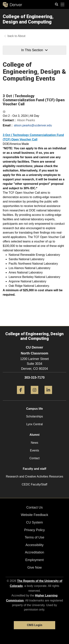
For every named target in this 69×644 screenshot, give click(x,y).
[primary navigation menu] (63, 5)
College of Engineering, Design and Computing (28, 19)
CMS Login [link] (34, 625)
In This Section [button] (34, 50)
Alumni (34, 435)
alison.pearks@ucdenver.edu (33, 125)
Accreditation (34, 552)
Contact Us (34, 507)
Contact (34, 458)
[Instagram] (34, 395)
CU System (34, 522)
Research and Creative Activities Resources (34, 476)
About (22, 36)
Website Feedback (34, 515)
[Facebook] (21, 395)
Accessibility (34, 545)
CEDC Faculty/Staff (34, 484)
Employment (34, 560)
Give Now (34, 567)
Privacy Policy (34, 530)
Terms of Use (34, 537)
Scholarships (35, 416)
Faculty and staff (34, 469)
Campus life (34, 409)
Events (34, 450)
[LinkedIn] (48, 395)
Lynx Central (34, 424)
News (34, 443)
